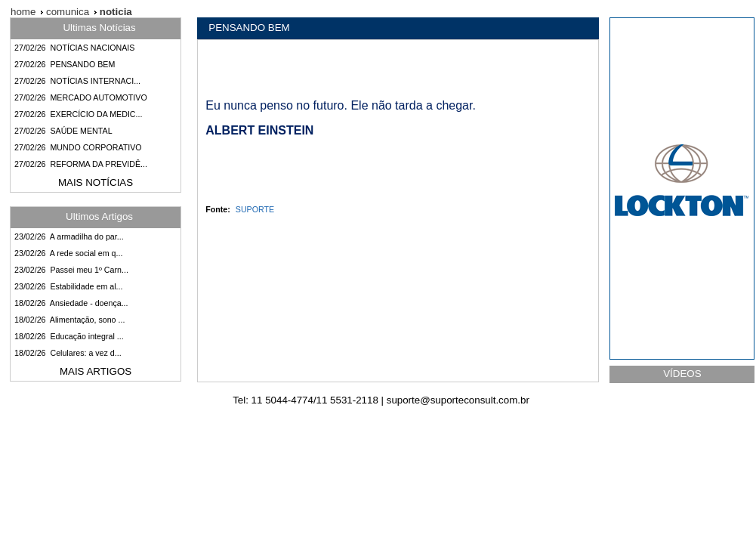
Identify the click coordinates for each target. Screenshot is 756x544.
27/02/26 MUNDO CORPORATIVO (78, 147)
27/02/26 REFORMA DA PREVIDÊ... (81, 164)
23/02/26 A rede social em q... (68, 253)
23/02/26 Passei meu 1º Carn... (71, 270)
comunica (66, 12)
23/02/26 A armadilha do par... (69, 236)
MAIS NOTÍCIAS (96, 182)
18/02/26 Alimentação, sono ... (69, 320)
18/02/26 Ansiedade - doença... (71, 303)
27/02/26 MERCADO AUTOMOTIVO (81, 97)
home (23, 12)
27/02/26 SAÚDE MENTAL (63, 131)
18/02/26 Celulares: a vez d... (68, 353)
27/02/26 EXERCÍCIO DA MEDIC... (78, 114)
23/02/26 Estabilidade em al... (68, 286)
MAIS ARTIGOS (96, 371)
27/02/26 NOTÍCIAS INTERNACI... (77, 81)
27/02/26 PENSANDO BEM (65, 64)
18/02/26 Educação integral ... (69, 336)
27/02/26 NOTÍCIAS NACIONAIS (74, 48)
